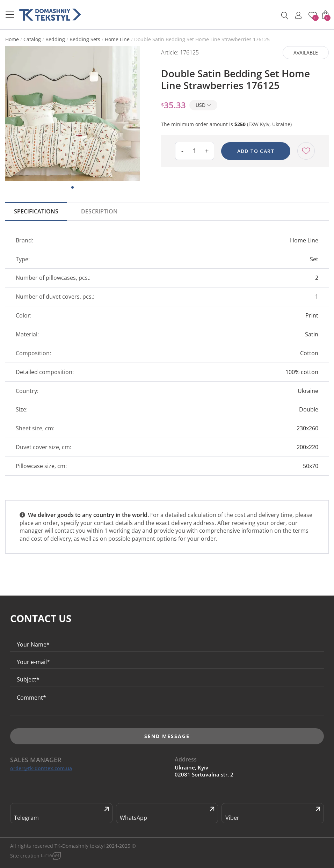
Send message (167, 736)
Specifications (36, 211)
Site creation (25, 856)
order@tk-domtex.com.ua (41, 768)
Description (99, 211)
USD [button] (203, 105)
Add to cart (256, 151)
